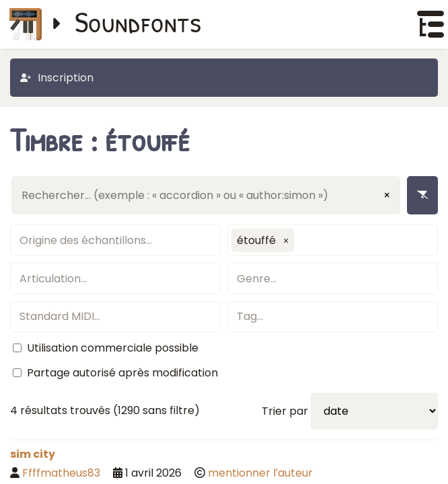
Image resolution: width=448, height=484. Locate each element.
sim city (33, 454)
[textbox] (115, 240)
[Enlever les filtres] (422, 195)
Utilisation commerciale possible (113, 348)
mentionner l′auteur (260, 473)
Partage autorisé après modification (122, 373)
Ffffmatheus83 (61, 473)
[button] (286, 241)
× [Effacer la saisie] (387, 195)
